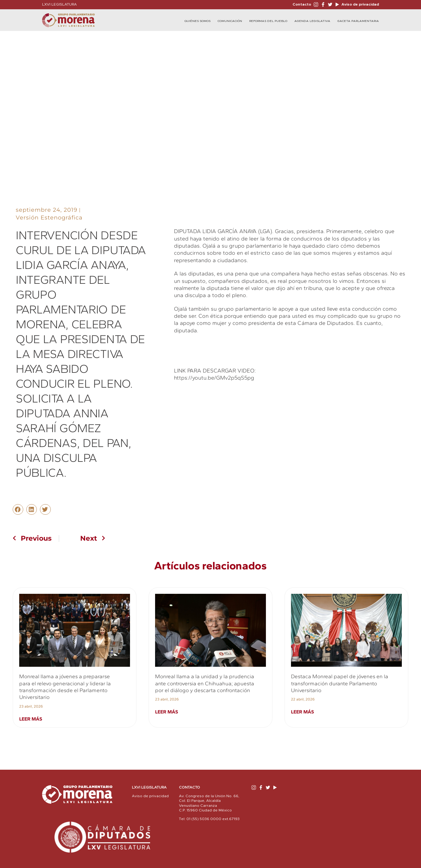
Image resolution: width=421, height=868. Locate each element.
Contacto (302, 4)
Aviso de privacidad (360, 4)
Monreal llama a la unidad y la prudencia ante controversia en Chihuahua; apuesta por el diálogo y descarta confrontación (205, 683)
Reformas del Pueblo (268, 21)
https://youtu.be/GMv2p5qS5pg (214, 378)
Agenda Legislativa (312, 21)
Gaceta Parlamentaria (358, 21)
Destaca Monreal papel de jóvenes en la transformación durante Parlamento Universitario (340, 683)
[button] (18, 509)
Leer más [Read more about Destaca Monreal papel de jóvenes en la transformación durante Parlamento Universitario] (302, 712)
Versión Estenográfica (49, 218)
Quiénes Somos (197, 21)
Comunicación (230, 21)
